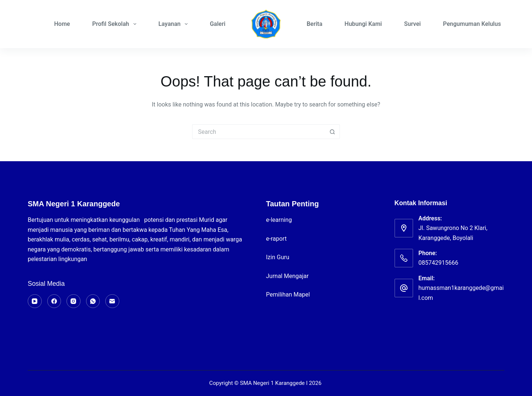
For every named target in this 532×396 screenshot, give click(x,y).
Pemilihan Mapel (288, 295)
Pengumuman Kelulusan (475, 24)
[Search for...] (259, 132)
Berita (315, 24)
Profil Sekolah (115, 24)
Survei (412, 24)
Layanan (175, 24)
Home (62, 24)
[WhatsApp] (93, 301)
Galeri (218, 24)
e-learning (280, 220)
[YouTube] (35, 301)
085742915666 (439, 263)
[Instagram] (74, 301)
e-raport (277, 239)
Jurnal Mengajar (287, 276)
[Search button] (332, 132)
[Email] (112, 301)
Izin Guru (278, 257)
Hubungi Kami (363, 24)
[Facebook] (54, 301)
